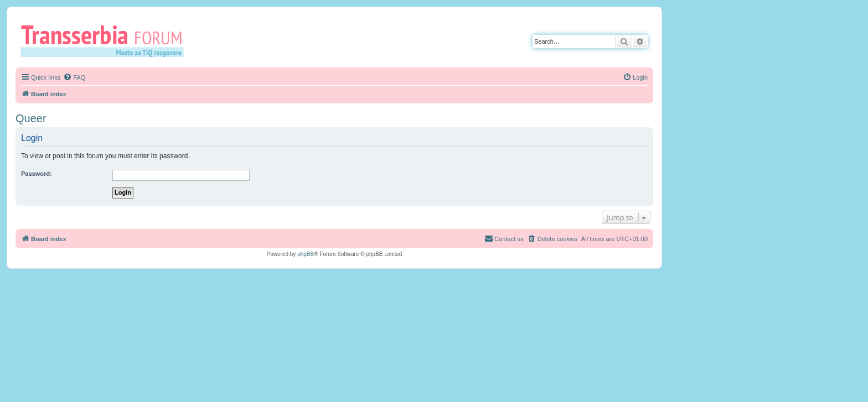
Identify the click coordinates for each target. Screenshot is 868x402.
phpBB (306, 254)
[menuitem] (74, 77)
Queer (31, 118)
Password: (37, 174)
